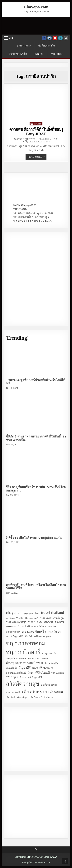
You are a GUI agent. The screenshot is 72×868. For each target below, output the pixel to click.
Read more (37, 157)
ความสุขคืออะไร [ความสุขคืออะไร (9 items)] (34, 631)
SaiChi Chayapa (26, 139)
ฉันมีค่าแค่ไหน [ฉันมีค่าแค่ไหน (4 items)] (33, 637)
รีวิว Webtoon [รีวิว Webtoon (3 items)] (58, 673)
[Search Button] (66, 38)
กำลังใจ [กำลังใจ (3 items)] (32, 622)
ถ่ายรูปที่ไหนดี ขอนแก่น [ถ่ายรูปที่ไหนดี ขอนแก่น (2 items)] (16, 659)
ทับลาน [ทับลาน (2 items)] (45, 659)
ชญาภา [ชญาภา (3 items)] (47, 637)
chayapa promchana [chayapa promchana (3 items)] (30, 613)
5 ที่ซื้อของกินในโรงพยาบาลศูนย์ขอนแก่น (34, 538)
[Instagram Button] (50, 38)
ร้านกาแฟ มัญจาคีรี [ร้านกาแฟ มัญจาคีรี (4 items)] (31, 677)
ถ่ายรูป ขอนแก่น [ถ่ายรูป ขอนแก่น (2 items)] (49, 653)
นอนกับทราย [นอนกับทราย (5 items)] (35, 663)
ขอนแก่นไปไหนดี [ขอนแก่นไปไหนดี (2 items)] (39, 627)
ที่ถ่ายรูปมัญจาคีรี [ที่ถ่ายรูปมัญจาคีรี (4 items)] (16, 663)
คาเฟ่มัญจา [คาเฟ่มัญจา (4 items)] (54, 632)
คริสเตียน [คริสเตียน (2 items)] (52, 627)
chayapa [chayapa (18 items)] (13, 613)
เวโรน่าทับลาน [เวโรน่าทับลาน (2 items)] (46, 697)
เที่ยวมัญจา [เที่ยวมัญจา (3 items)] (23, 697)
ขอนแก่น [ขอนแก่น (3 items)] (59, 622)
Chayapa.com (36, 7)
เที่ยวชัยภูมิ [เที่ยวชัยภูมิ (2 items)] (11, 697)
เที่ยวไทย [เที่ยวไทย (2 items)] (34, 697)
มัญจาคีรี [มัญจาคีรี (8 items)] (25, 668)
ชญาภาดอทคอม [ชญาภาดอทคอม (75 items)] (26, 643)
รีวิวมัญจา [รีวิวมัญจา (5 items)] (12, 677)
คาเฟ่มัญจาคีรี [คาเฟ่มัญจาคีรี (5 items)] (15, 636)
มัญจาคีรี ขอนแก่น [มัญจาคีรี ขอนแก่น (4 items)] (43, 668)
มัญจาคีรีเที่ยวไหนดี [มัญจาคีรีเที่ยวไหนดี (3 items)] (16, 673)
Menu (12, 38)
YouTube (57, 54)
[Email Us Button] (60, 38)
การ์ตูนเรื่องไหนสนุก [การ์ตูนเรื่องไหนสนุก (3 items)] (16, 622)
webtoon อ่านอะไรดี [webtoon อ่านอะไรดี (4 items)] (17, 618)
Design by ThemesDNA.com (36, 862)
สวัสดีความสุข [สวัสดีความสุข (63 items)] (23, 684)
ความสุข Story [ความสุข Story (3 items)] (13, 632)
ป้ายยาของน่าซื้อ (18, 54)
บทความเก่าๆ (24, 46)
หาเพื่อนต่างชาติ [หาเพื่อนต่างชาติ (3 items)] (49, 685)
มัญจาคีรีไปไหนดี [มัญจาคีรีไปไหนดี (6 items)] (39, 673)
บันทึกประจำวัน (47, 46)
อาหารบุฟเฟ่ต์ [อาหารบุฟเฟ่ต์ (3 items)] (13, 692)
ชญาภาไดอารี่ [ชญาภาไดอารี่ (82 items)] (23, 652)
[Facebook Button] (44, 38)
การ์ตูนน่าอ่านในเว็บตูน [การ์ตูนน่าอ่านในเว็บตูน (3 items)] (52, 618)
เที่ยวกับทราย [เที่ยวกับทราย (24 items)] (34, 692)
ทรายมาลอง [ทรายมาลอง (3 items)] (34, 659)
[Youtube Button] (55, 38)
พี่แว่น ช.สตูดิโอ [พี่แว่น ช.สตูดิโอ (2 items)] (51, 663)
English (39, 54)
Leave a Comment (39, 142)
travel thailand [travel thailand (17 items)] (53, 612)
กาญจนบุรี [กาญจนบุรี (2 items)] (34, 618)
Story (38, 124)
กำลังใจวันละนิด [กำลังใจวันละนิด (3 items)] (45, 622)
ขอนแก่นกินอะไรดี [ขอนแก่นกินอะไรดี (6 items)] (18, 626)
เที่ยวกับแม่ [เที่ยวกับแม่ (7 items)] (56, 692)
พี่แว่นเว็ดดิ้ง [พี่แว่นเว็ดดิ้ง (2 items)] (11, 668)
